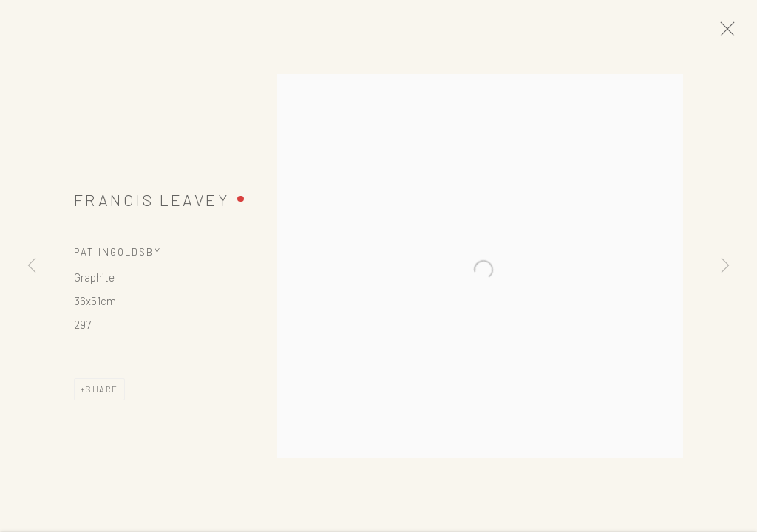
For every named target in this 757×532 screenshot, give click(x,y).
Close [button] (741, 33)
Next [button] (725, 266)
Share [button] (102, 396)
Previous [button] (32, 266)
